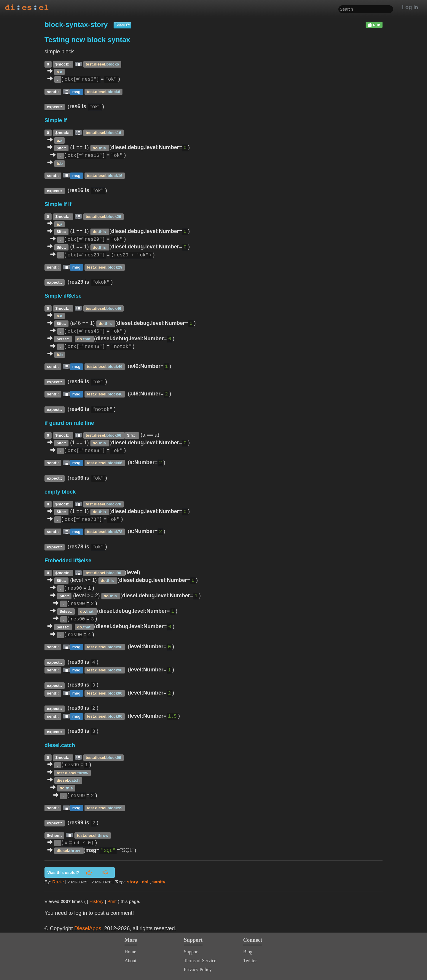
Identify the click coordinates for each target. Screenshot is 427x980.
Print (112, 901)
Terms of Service (200, 961)
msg (77, 91)
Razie (58, 882)
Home (130, 952)
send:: (53, 91)
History (97, 901)
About (130, 961)
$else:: (63, 339)
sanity (159, 882)
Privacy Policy (198, 969)
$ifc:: (61, 148)
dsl (145, 882)
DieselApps (88, 928)
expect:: (55, 107)
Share (122, 25)
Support (191, 952)
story (132, 882)
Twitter (250, 961)
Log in (410, 7)
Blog (248, 952)
